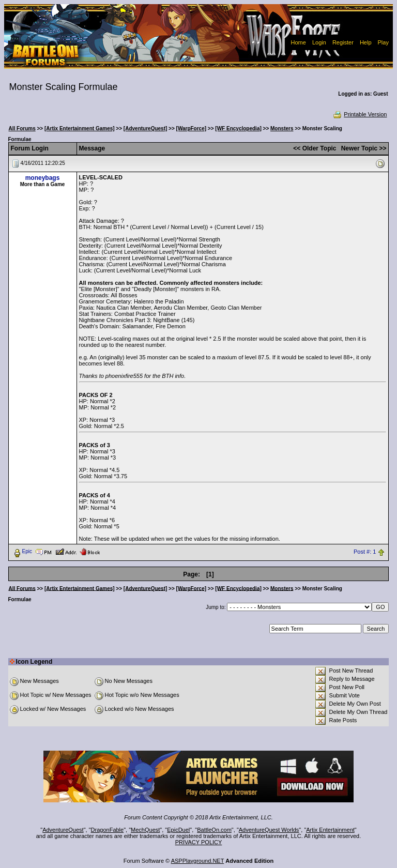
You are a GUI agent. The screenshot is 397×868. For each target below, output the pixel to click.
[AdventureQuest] (145, 128)
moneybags (43, 178)
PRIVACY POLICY (199, 842)
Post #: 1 (365, 552)
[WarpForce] (192, 128)
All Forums (22, 128)
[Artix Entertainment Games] (80, 128)
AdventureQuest (63, 830)
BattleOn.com (214, 830)
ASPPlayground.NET (198, 861)
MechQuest (145, 830)
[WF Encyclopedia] (238, 128)
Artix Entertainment (330, 830)
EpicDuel (178, 830)
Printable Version (360, 114)
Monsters (282, 128)
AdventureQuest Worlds (269, 830)
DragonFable (108, 830)
